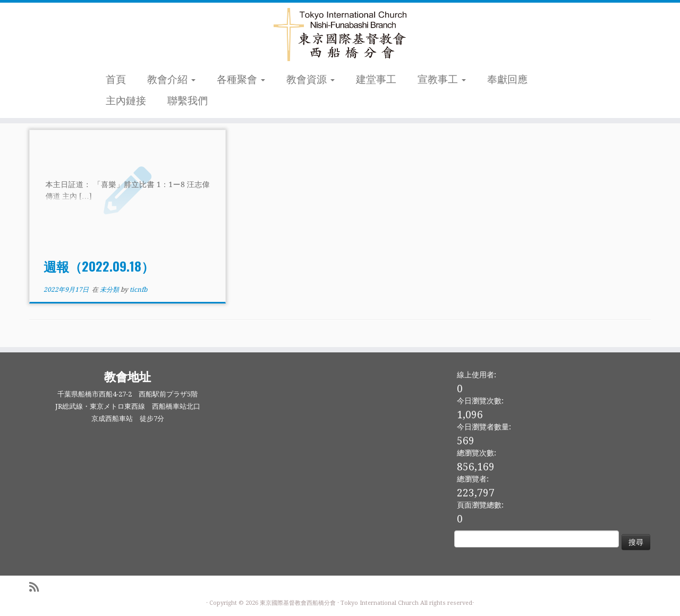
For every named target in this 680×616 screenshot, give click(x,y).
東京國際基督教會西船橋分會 (298, 603)
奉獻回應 (507, 79)
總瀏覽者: (473, 479)
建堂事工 (376, 79)
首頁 (116, 79)
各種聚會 (241, 79)
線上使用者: (477, 375)
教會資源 (311, 79)
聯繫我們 (188, 101)
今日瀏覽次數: (480, 401)
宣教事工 (442, 79)
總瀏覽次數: (477, 453)
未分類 (110, 290)
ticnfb (138, 290)
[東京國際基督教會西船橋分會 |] (340, 35)
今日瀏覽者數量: (484, 427)
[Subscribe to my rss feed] (37, 588)
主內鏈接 (126, 101)
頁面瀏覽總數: (480, 505)
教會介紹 (171, 79)
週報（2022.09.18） (99, 266)
